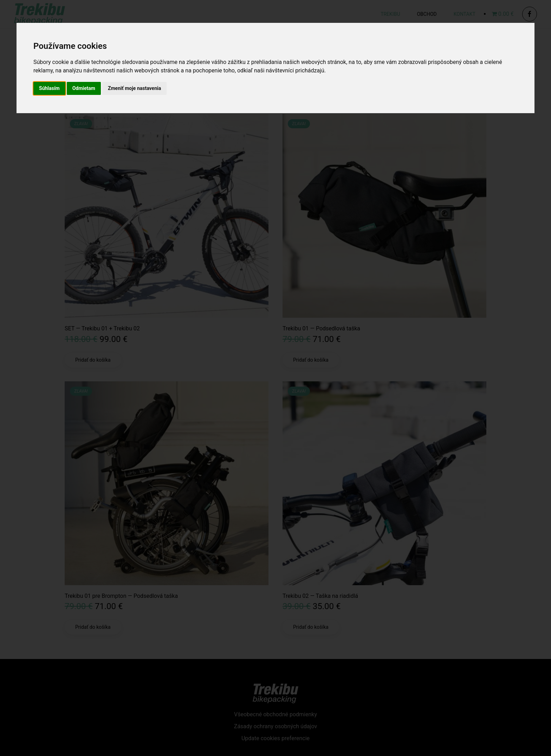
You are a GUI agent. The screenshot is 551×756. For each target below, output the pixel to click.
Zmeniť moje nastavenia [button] (134, 88)
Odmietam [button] (84, 88)
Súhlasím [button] (49, 88)
